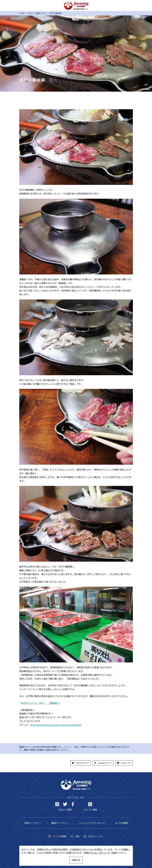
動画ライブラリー (60, 823)
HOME (22, 13)
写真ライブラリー (33, 823)
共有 (75, 836)
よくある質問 (121, 823)
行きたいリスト (94, 836)
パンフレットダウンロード (92, 823)
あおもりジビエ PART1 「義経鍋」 (40, 703)
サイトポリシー (86, 860)
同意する (76, 860)
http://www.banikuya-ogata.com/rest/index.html (56, 725)
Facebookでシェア (103, 763)
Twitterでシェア (80, 763)
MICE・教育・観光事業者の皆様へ (57, 860)
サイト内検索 (57, 836)
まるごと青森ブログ (37, 13)
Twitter (65, 804)
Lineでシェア (124, 763)
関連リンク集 (105, 860)
